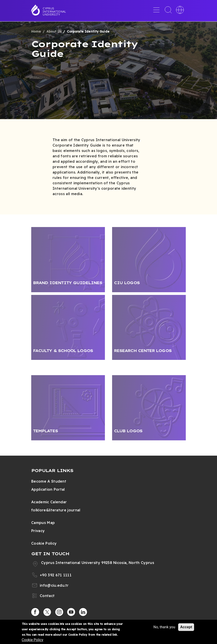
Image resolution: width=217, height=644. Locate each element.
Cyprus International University (54, 11)
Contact (47, 596)
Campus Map (43, 523)
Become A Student (49, 481)
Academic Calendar (49, 502)
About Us (54, 31)
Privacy (38, 531)
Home (36, 31)
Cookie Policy (44, 543)
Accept (186, 627)
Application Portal (48, 489)
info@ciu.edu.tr (54, 585)
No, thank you (164, 627)
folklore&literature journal (56, 510)
